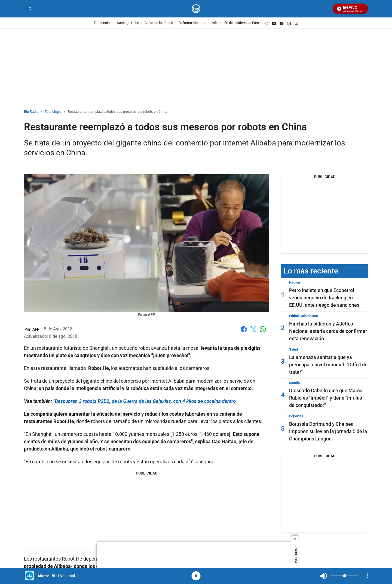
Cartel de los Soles (159, 23)
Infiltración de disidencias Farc (235, 23)
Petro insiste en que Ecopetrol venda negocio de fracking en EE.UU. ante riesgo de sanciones (324, 298)
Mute (324, 576)
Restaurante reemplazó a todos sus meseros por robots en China (117, 112)
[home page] (196, 9)
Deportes (296, 416)
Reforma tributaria (192, 23)
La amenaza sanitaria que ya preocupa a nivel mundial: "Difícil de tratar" (328, 365)
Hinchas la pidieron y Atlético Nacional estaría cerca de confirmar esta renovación (328, 331)
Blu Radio (31, 112)
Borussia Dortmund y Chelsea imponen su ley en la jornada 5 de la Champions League (328, 431)
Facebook (244, 329)
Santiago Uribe (128, 23)
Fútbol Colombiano (304, 316)
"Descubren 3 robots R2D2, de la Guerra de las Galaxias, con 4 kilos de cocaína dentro (144, 401)
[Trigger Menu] (29, 9)
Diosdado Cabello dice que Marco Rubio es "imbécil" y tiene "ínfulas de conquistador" (326, 398)
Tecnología (53, 112)
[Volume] (345, 576)
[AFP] (36, 329)
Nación (295, 282)
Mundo (294, 383)
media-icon (196, 576)
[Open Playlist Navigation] (367, 576)
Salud (293, 349)
